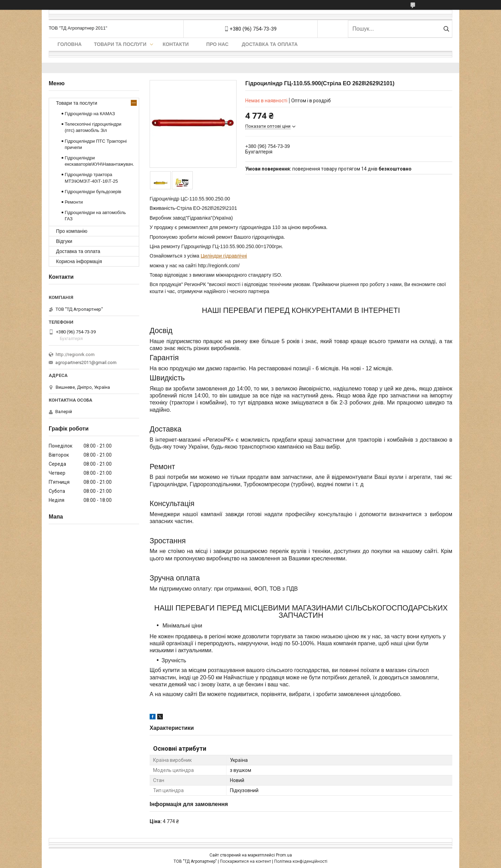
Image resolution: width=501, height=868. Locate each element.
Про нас (217, 44)
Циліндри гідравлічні (224, 256)
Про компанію (72, 231)
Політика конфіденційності (301, 861)
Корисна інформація (79, 261)
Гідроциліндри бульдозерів (93, 192)
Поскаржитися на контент (245, 861)
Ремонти (74, 202)
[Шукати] (446, 29)
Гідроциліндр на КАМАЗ (90, 114)
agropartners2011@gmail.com (86, 362)
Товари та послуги (120, 44)
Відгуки (64, 241)
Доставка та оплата (270, 44)
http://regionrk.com (75, 354)
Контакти (176, 44)
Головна (69, 44)
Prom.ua (284, 855)
